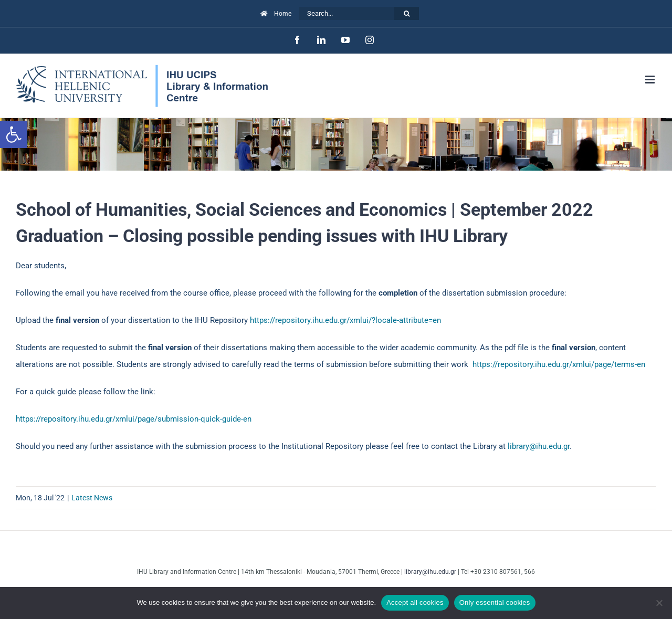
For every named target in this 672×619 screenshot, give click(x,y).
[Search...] (346, 13)
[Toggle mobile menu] (651, 80)
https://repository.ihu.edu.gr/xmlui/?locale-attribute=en (345, 320)
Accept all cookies (415, 602)
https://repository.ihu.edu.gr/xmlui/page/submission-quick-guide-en (134, 419)
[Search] (407, 13)
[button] (14, 134)
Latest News (92, 498)
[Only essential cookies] (659, 603)
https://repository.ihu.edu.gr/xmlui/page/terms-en (559, 364)
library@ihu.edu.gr (539, 446)
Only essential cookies (495, 602)
